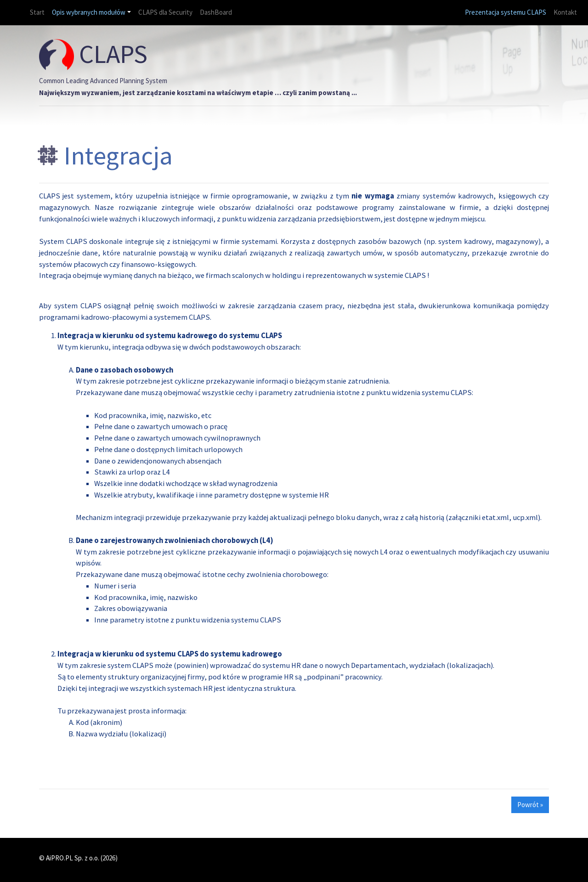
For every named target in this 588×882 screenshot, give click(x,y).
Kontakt (565, 12)
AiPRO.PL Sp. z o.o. (73, 858)
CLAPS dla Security (165, 12)
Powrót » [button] (530, 805)
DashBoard (216, 12)
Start (37, 12)
